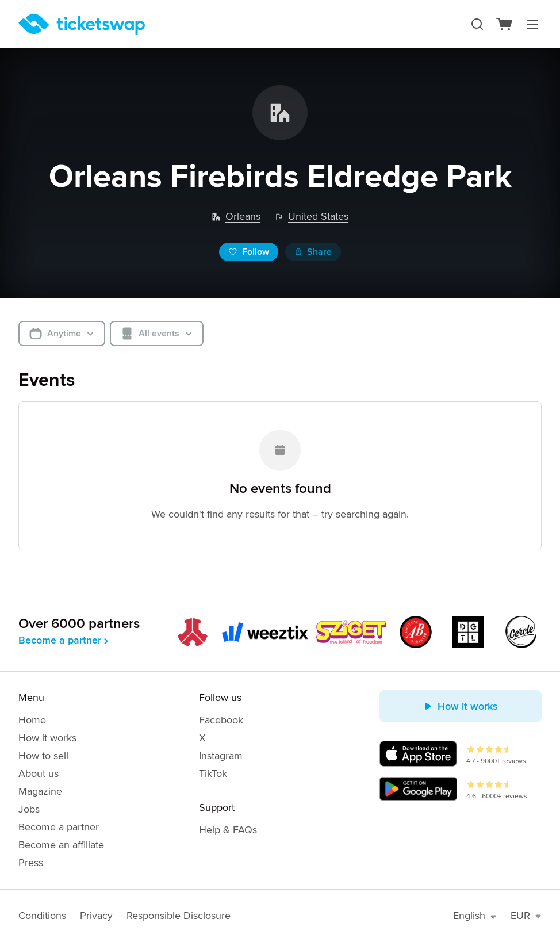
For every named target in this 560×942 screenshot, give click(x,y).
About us (39, 773)
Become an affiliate (61, 845)
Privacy (96, 916)
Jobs (29, 809)
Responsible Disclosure (179, 916)
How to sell (43, 756)
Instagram (221, 756)
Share (313, 252)
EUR (526, 916)
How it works (47, 738)
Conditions (42, 916)
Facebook (221, 720)
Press (31, 863)
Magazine (40, 791)
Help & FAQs (228, 830)
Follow (249, 252)
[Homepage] (82, 24)
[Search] (477, 24)
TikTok (213, 773)
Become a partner (64, 640)
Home (32, 720)
